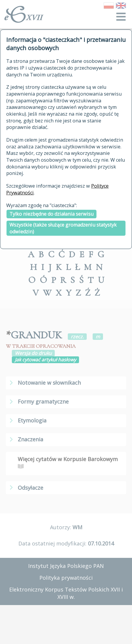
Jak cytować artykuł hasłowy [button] (45, 360)
